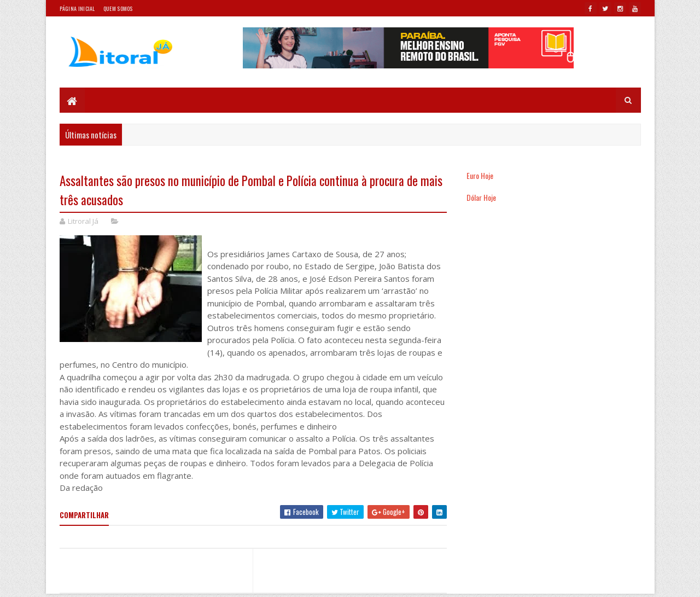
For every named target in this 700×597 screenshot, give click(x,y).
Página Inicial (77, 8)
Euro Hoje (480, 175)
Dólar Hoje (481, 197)
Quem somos (118, 8)
